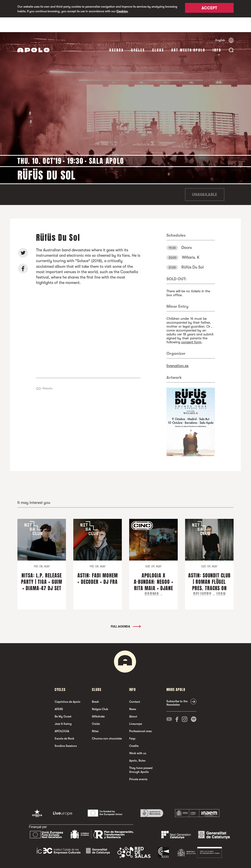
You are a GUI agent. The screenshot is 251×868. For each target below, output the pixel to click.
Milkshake (98, 702)
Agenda (117, 35)
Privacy (102, 859)
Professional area (140, 716)
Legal (91, 859)
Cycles (138, 35)
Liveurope (136, 709)
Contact (135, 687)
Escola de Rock (64, 724)
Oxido (96, 709)
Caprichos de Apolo (68, 687)
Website (47, 374)
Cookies (122, 11)
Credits (134, 731)
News (133, 694)
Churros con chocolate (107, 724)
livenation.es (177, 351)
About (133, 702)
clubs (158, 35)
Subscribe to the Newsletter (177, 688)
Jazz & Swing (63, 709)
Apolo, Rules (137, 746)
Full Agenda (125, 612)
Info (217, 35)
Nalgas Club (100, 694)
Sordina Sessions (66, 731)
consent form (191, 327)
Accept (209, 9)
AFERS (59, 694)
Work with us (138, 739)
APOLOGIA (62, 716)
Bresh (95, 687)
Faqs (132, 724)
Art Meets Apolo (188, 35)
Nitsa (95, 716)
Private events (138, 765)
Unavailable (205, 180)
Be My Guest (63, 702)
